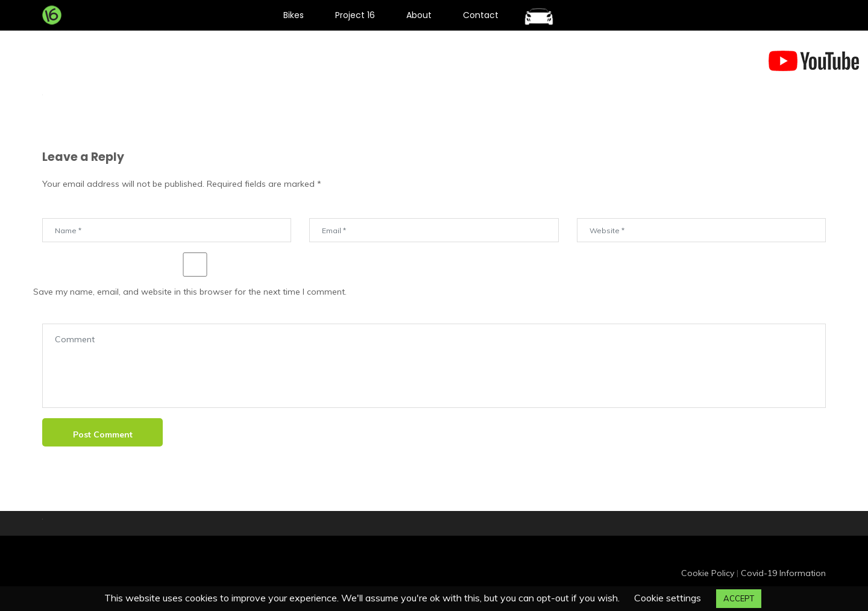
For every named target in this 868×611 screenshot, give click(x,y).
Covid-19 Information (783, 573)
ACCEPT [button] (739, 598)
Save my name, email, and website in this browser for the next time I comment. (190, 292)
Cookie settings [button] (668, 598)
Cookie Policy (708, 573)
